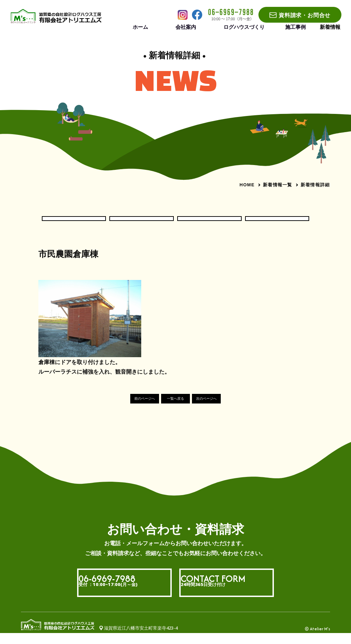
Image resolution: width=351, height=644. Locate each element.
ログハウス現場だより (142, 223)
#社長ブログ (51, 275)
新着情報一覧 (278, 185)
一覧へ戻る (176, 409)
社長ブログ (277, 223)
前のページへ (126, 409)
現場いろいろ (209, 223)
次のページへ (225, 409)
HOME (247, 185)
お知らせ (74, 223)
